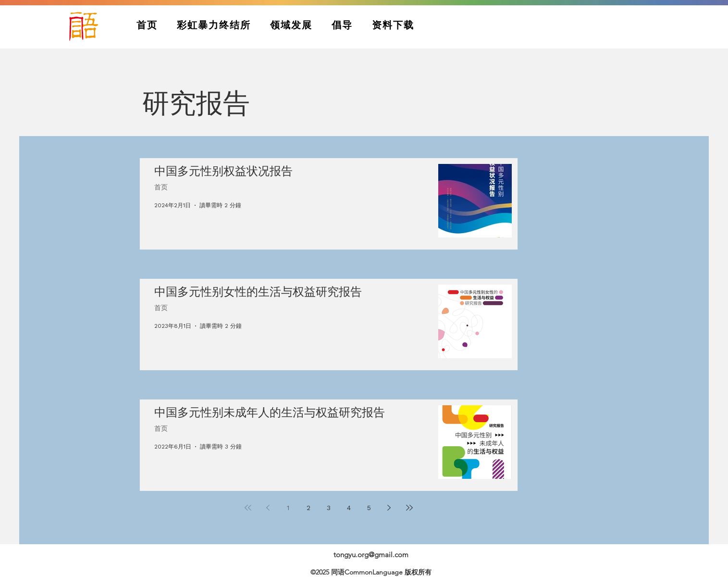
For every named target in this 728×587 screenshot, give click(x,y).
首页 (161, 187)
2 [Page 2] (308, 508)
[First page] (248, 508)
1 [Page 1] (288, 508)
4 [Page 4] (349, 508)
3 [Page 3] (329, 508)
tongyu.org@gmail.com (371, 555)
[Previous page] (268, 508)
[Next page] (389, 508)
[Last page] (409, 508)
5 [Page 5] (369, 508)
